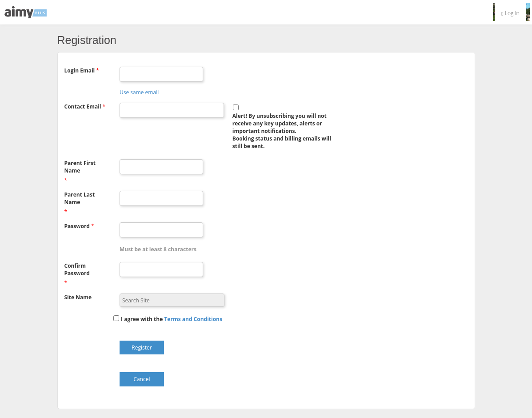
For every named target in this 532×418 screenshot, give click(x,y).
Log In (510, 13)
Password (77, 226)
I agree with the (142, 319)
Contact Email (83, 107)
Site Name (78, 297)
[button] (193, 319)
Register (142, 348)
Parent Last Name (80, 198)
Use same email (139, 92)
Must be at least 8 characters (158, 249)
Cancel (142, 379)
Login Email (80, 70)
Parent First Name (80, 167)
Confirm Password (77, 269)
